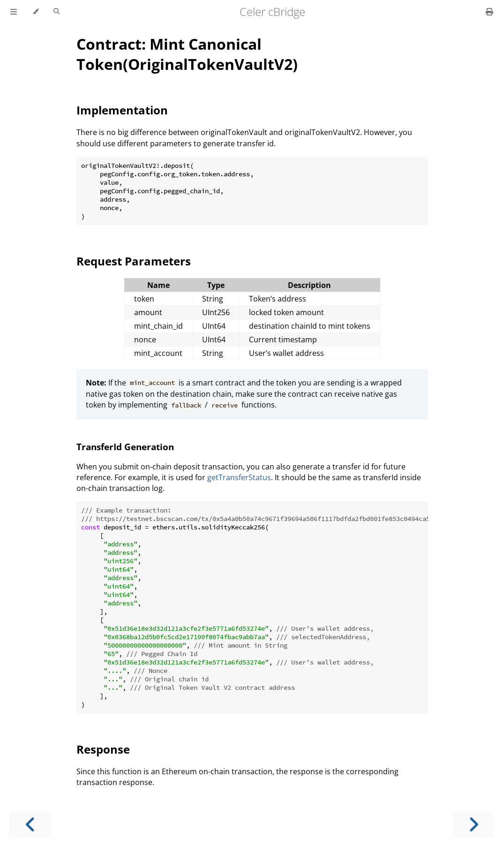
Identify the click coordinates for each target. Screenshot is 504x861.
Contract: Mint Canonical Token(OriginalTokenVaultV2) (187, 54)
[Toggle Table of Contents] (14, 12)
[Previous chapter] (30, 825)
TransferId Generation (125, 447)
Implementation (122, 110)
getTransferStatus (239, 477)
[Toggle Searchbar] (56, 12)
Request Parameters (134, 261)
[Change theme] (35, 12)
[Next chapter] (474, 825)
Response (103, 749)
